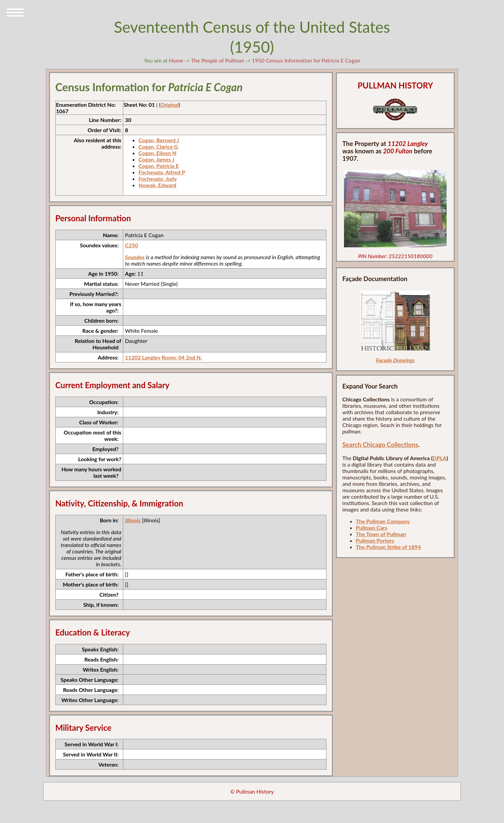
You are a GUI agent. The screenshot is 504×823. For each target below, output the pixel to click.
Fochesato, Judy (157, 179)
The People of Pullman (218, 60)
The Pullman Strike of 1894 (388, 547)
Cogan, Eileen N (157, 153)
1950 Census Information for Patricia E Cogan (306, 60)
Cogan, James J (156, 159)
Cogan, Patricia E (158, 166)
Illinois (133, 520)
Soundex (135, 257)
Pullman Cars (372, 528)
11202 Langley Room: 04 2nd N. (163, 357)
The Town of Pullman (381, 534)
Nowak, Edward (157, 185)
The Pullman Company (383, 521)
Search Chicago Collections (380, 445)
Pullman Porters (375, 540)
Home (176, 60)
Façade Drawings (395, 360)
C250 (131, 245)
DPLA (440, 458)
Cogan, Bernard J (159, 140)
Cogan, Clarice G (158, 146)
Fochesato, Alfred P (162, 172)
